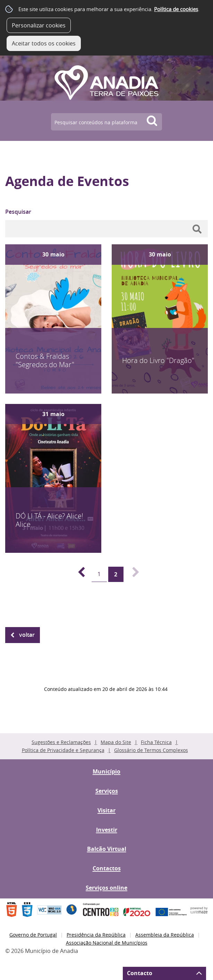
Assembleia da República (165, 935)
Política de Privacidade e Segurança (63, 750)
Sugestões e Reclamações (61, 742)
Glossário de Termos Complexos (151, 750)
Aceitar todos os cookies (44, 43)
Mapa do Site (116, 742)
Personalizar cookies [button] (39, 25)
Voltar (27, 635)
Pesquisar (18, 212)
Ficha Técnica (156, 742)
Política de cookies (176, 9)
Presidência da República (96, 935)
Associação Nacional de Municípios (107, 943)
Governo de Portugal (33, 935)
